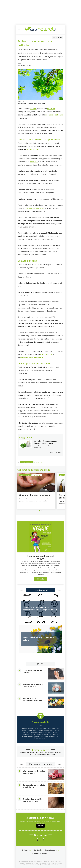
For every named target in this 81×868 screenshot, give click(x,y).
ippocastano (33, 149)
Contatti (37, 850)
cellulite (51, 109)
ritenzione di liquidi (54, 115)
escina (33, 109)
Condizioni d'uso (31, 858)
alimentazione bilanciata (31, 357)
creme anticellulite (34, 208)
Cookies (53, 858)
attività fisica (46, 354)
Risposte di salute (40, 853)
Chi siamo (26, 850)
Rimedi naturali (27, 462)
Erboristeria (38, 462)
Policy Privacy (43, 858)
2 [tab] (42, 511)
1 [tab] (40, 511)
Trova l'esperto (51, 850)
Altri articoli (55, 453)
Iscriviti (40, 826)
